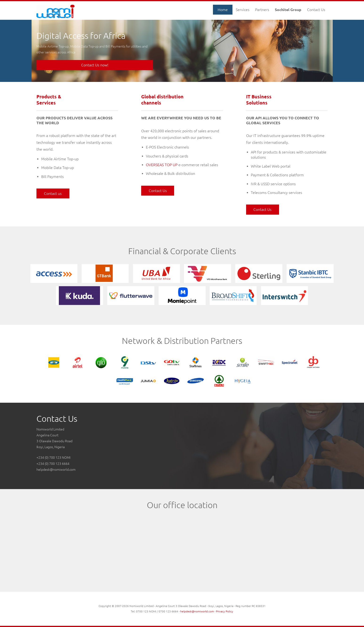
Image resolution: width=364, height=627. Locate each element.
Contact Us (316, 10)
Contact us (53, 193)
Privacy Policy (225, 611)
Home (223, 10)
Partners (262, 10)
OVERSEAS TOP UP (162, 165)
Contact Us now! (95, 65)
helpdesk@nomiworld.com (56, 470)
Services (243, 10)
